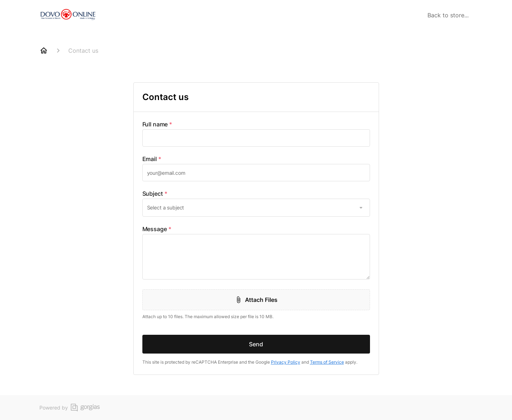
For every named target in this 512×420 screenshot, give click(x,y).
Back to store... (448, 15)
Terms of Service (327, 362)
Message (157, 229)
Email (152, 159)
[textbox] (256, 138)
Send (256, 344)
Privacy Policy (286, 362)
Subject (155, 194)
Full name (157, 124)
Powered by (70, 408)
